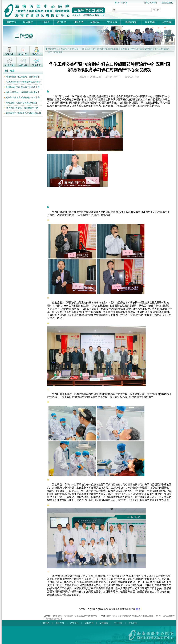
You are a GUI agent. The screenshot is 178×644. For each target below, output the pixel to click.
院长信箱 (133, 623)
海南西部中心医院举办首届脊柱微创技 (23, 113)
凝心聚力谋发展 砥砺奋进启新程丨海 (23, 98)
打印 (133, 609)
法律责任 (74, 623)
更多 (138, 609)
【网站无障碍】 (151, 3)
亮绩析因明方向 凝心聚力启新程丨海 (23, 87)
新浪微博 (126, 609)
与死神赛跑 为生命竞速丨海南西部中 (23, 77)
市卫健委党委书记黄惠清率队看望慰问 (23, 82)
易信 (111, 609)
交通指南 (104, 623)
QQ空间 (92, 609)
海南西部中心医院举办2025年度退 (22, 103)
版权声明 (60, 623)
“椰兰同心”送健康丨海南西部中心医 (22, 108)
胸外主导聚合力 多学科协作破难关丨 (23, 92)
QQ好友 (100, 609)
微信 (106, 609)
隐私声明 (89, 623)
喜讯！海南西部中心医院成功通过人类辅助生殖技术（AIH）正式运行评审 (141, 616)
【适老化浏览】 (167, 3)
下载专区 (45, 623)
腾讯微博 (118, 609)
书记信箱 (118, 623)
